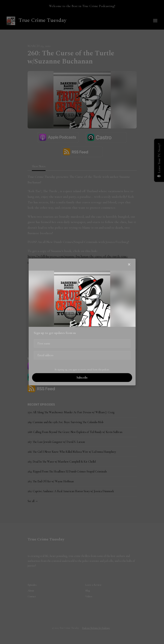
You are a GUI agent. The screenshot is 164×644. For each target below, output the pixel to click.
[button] (129, 265)
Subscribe (82, 378)
